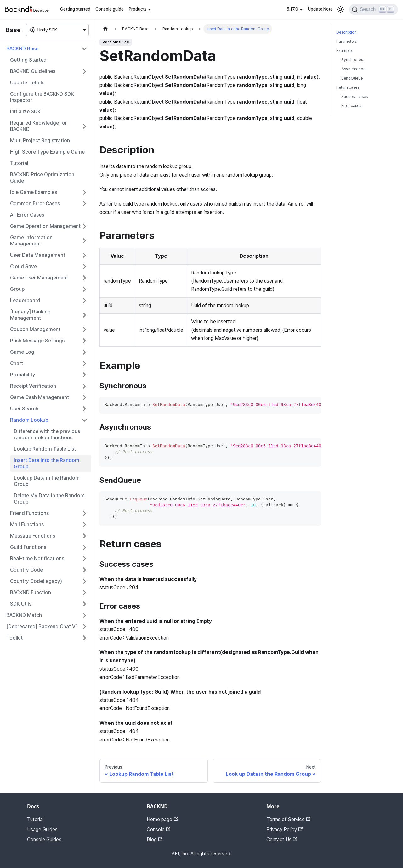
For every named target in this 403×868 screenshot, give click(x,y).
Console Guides (44, 840)
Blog (155, 840)
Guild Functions (28, 547)
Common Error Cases (35, 203)
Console (159, 829)
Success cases (355, 96)
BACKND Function (31, 592)
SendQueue (352, 78)
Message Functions (33, 536)
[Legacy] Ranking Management (30, 315)
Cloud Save (23, 266)
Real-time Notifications (37, 558)
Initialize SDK (25, 112)
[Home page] (105, 29)
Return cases (348, 87)
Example (344, 51)
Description (346, 32)
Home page (162, 819)
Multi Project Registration (40, 141)
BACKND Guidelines (33, 71)
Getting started (75, 9)
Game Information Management (31, 241)
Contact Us (282, 840)
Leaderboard (25, 300)
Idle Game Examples (34, 192)
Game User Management (39, 278)
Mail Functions (27, 524)
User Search (24, 409)
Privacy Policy (284, 829)
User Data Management (38, 255)
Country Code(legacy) (36, 581)
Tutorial (19, 163)
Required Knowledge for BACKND (39, 126)
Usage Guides (42, 829)
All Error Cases (27, 215)
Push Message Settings (37, 341)
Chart (17, 363)
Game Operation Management (45, 226)
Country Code (26, 570)
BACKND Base (22, 49)
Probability (23, 375)
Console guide (110, 9)
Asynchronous (354, 69)
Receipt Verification (33, 386)
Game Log (22, 352)
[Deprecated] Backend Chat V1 (42, 626)
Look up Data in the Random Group (47, 481)
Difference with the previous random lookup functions (47, 434)
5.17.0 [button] (292, 9)
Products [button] (138, 9)
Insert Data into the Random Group (47, 463)
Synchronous (353, 60)
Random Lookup (29, 420)
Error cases (351, 106)
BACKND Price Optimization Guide (42, 178)
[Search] (374, 9)
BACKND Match (24, 615)
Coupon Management (35, 329)
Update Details (27, 83)
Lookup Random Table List (45, 449)
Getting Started (28, 60)
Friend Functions (29, 513)
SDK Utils (21, 604)
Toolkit (14, 638)
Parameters (346, 41)
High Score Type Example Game (47, 152)
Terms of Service (288, 819)
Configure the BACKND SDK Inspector (42, 97)
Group (17, 289)
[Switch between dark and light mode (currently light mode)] (340, 9)
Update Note (320, 9)
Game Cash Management (40, 397)
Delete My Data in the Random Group (49, 499)
